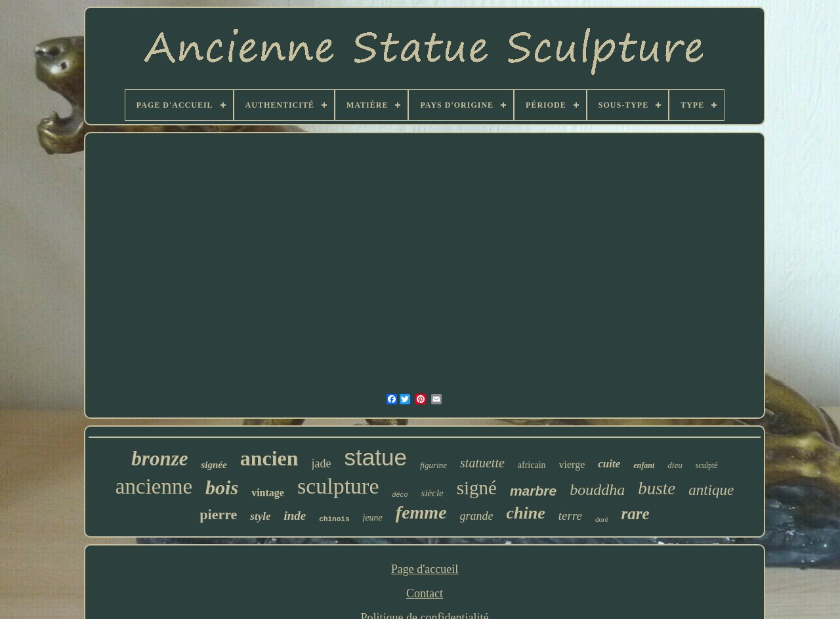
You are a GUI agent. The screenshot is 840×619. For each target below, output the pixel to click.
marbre (533, 491)
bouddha (597, 490)
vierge (572, 464)
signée (214, 465)
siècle (432, 493)
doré (602, 519)
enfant (644, 465)
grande (477, 516)
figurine (433, 465)
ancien (269, 458)
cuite (609, 464)
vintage (268, 493)
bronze (159, 459)
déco (400, 495)
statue (376, 457)
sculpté (707, 465)
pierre (218, 514)
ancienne (154, 486)
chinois (334, 519)
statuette (482, 463)
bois (222, 487)
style (260, 516)
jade (322, 463)
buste (657, 488)
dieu (675, 465)
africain (532, 465)
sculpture (338, 486)
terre (570, 516)
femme (421, 512)
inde (295, 516)
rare (636, 514)
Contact (425, 593)
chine (526, 513)
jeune (373, 518)
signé (477, 488)
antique (711, 490)
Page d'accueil (425, 569)
